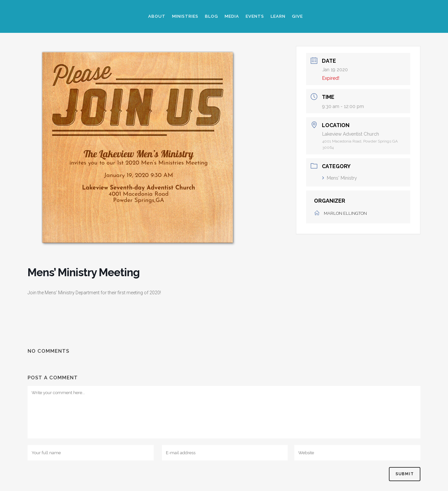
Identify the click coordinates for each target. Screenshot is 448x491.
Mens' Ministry (340, 178)
